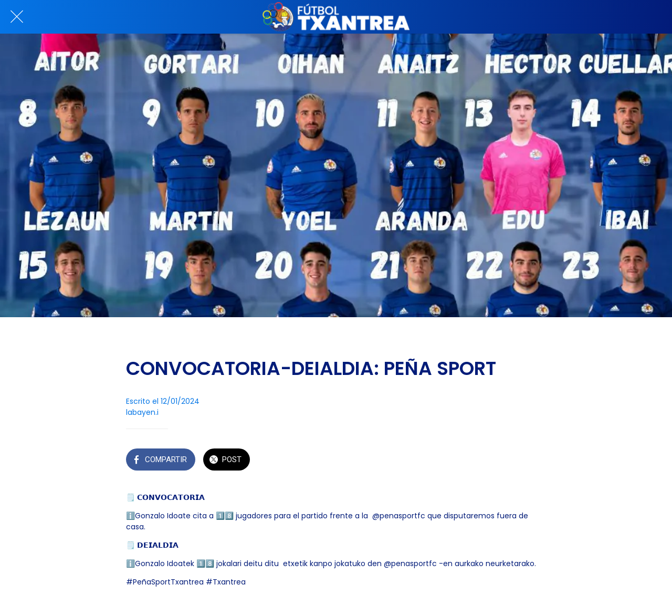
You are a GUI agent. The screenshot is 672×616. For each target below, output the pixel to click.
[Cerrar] (17, 17)
